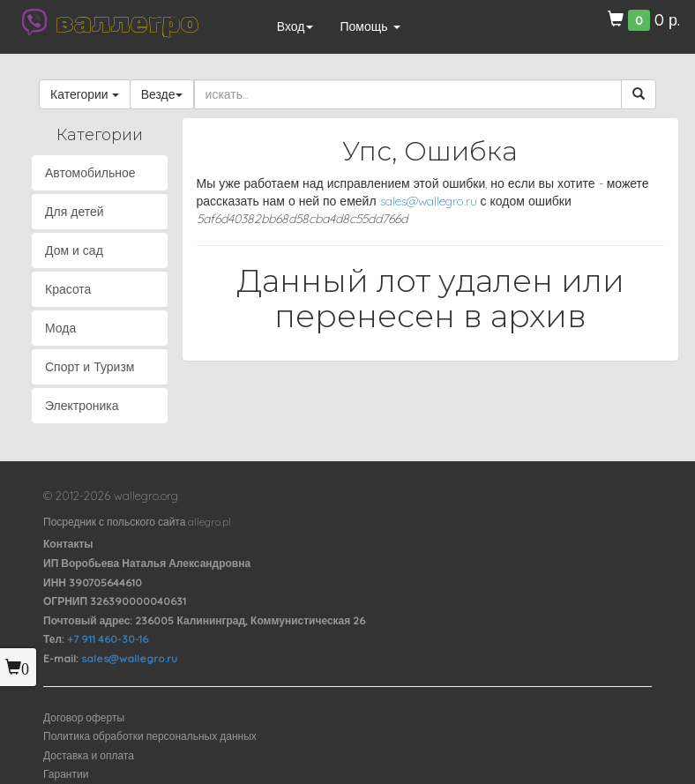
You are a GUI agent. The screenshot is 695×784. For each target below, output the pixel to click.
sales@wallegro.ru (429, 201)
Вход (295, 26)
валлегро (127, 22)
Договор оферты (84, 717)
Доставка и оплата (89, 755)
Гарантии (66, 774)
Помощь (370, 26)
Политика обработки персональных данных (150, 736)
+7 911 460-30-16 (108, 639)
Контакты (68, 544)
